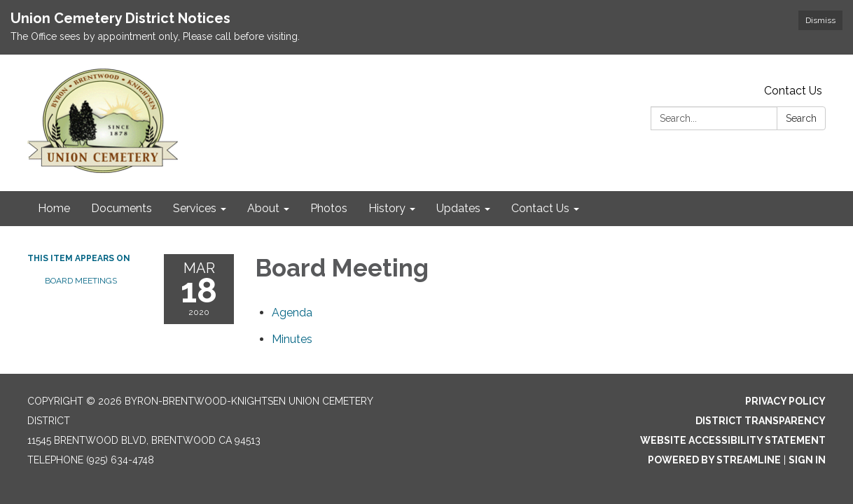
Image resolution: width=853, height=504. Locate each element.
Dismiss (820, 20)
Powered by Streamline (714, 460)
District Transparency (761, 421)
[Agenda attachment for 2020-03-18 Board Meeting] (292, 313)
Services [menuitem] (195, 208)
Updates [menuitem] (458, 208)
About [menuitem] (263, 208)
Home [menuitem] (54, 208)
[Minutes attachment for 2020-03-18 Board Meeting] (292, 339)
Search (801, 118)
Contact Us (793, 91)
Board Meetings (81, 281)
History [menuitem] (387, 208)
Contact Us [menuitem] (540, 208)
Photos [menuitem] (329, 208)
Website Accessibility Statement (733, 440)
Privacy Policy (785, 401)
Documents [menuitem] (122, 208)
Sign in (807, 460)
